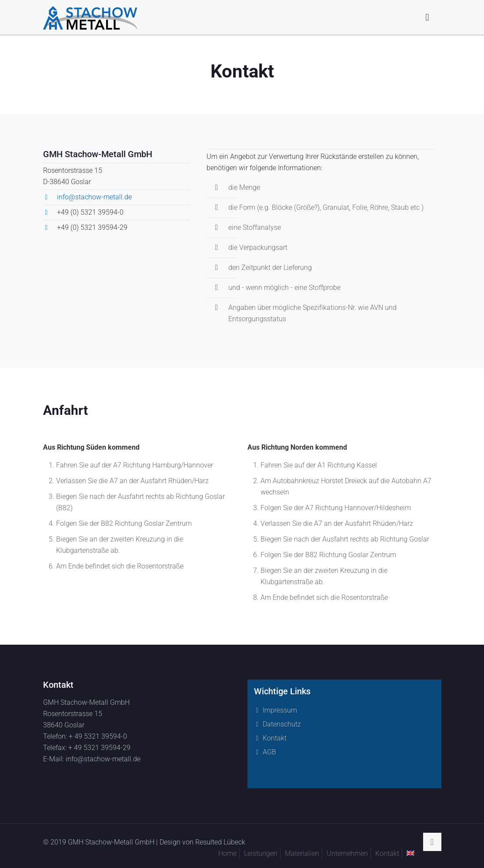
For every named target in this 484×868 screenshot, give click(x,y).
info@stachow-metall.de (94, 197)
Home (227, 853)
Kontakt (275, 738)
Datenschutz (282, 724)
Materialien (302, 853)
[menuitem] (411, 853)
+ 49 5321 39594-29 (99, 748)
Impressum (280, 710)
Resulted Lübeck (220, 842)
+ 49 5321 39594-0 (98, 736)
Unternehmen (347, 853)
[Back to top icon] (432, 842)
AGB (269, 752)
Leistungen (261, 853)
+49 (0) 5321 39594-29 (92, 227)
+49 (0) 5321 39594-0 (90, 212)
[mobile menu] (427, 17)
